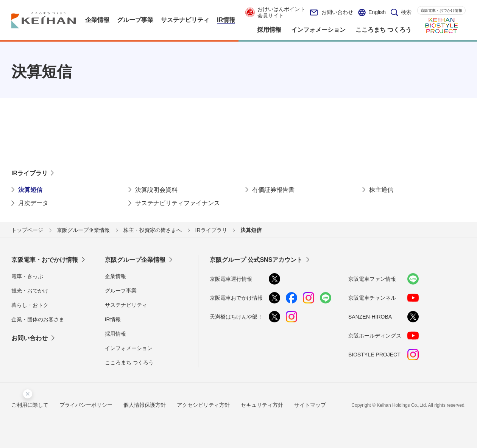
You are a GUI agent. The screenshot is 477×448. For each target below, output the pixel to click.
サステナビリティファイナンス (178, 203)
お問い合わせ (332, 12)
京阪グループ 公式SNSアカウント (256, 260)
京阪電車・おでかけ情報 (441, 10)
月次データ (33, 203)
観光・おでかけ (30, 291)
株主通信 (381, 190)
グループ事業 (121, 291)
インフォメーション (129, 348)
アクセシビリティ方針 (203, 405)
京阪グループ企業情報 (135, 260)
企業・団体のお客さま (38, 319)
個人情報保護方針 (145, 405)
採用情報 (115, 334)
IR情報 (113, 319)
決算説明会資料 (156, 190)
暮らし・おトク (30, 305)
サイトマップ (310, 405)
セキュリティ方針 (262, 405)
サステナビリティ (126, 305)
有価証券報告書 (273, 190)
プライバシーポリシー (86, 405)
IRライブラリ (30, 173)
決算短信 (30, 190)
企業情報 (115, 276)
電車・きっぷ (27, 276)
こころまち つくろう (129, 362)
